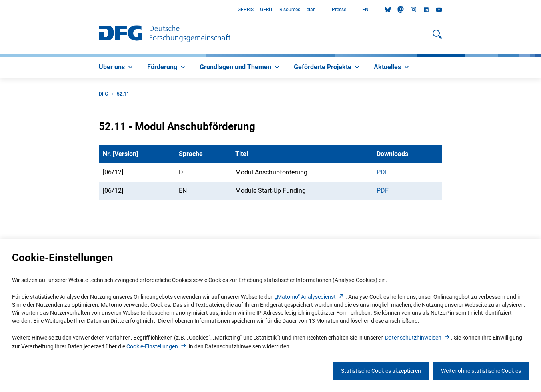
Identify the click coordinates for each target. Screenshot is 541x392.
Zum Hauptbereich (0, 10)
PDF (383, 172)
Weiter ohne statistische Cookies (481, 371)
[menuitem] (117, 68)
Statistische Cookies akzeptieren (381, 371)
